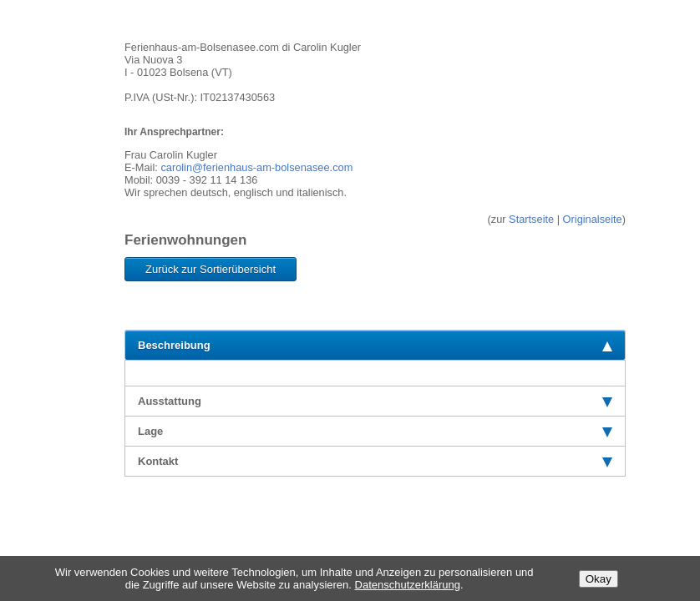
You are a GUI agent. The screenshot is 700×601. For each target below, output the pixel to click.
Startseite (531, 219)
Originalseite (593, 219)
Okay (599, 579)
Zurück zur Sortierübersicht (211, 269)
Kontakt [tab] (375, 461)
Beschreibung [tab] (375, 345)
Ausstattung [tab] (375, 401)
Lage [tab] (375, 431)
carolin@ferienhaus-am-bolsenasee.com (256, 167)
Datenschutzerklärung (408, 585)
